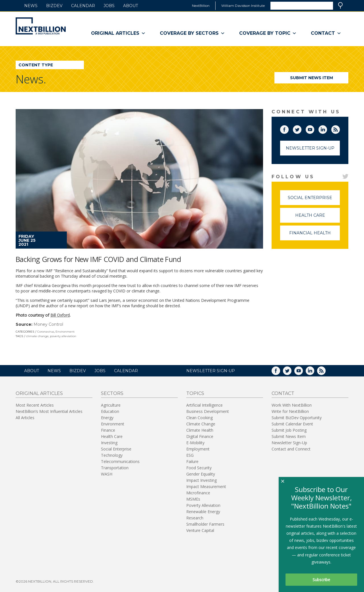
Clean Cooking (199, 418)
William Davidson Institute (243, 6)
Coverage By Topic (268, 33)
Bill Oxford (60, 315)
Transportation (115, 468)
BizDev (54, 6)
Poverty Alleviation (203, 505)
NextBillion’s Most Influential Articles (49, 411)
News (31, 6)
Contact (326, 33)
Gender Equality (201, 474)
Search (340, 5)
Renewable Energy (203, 512)
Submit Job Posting (289, 430)
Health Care (318, 218)
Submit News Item (312, 78)
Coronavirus (46, 332)
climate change (37, 336)
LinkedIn (327, 128)
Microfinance (198, 493)
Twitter (301, 128)
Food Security (199, 468)
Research (195, 518)
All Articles (25, 418)
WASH (107, 474)
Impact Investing (201, 480)
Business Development (208, 411)
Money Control (48, 324)
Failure (192, 461)
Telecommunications (120, 461)
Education (110, 411)
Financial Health (315, 235)
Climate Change (201, 424)
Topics (195, 393)
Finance (108, 430)
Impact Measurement (206, 486)
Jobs (109, 6)
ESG (190, 455)
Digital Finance (200, 436)
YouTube (314, 128)
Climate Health (200, 430)
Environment (65, 332)
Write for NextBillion (290, 411)
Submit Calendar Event (292, 424)
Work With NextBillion (292, 405)
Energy (107, 418)
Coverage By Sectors (192, 33)
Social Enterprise (314, 200)
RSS (340, 128)
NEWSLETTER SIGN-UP (211, 371)
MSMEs (193, 499)
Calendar (83, 6)
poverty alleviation (63, 336)
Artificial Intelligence (204, 405)
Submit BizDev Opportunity (297, 418)
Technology (112, 455)
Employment (198, 449)
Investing (109, 443)
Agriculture (111, 405)
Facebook (288, 128)
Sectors (112, 393)
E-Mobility (195, 443)
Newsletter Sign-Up (310, 148)
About (131, 6)
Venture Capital (200, 530)
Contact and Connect (291, 449)
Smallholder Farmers (205, 524)
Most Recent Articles (35, 405)
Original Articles (118, 33)
